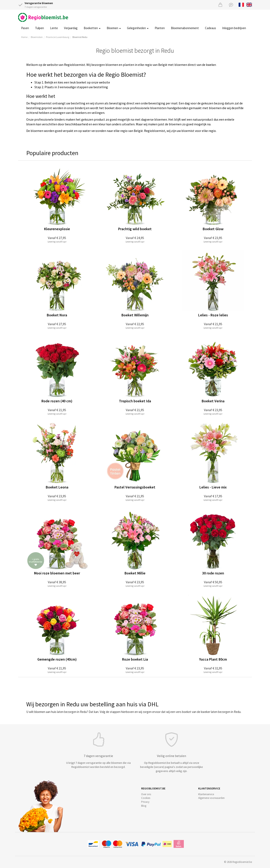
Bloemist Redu (80, 37)
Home (24, 37)
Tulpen (39, 28)
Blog (144, 806)
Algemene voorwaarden (211, 798)
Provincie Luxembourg (58, 37)
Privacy (145, 802)
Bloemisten (37, 37)
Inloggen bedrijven (234, 28)
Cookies (146, 798)
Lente (54, 28)
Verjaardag (71, 28)
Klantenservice (206, 794)
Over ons (146, 794)
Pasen (25, 28)
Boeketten (92, 28)
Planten (160, 28)
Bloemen (114, 28)
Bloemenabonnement (185, 28)
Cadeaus (211, 28)
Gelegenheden (138, 28)
